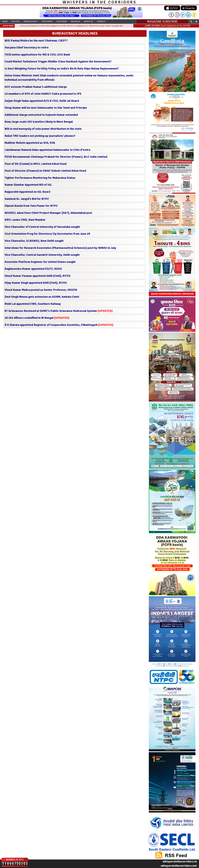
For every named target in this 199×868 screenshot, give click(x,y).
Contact (101, 21)
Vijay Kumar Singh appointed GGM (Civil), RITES (36, 283)
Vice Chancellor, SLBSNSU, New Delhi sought (34, 241)
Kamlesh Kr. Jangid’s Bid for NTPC (27, 199)
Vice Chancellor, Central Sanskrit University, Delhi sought (42, 255)
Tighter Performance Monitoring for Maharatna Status (40, 178)
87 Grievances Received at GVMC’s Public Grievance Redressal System (59, 311)
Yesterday (62, 21)
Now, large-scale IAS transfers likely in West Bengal (39, 122)
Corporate (47, 21)
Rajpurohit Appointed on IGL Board (27, 192)
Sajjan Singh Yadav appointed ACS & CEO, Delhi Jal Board (42, 101)
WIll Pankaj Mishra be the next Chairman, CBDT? (36, 41)
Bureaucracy (31, 21)
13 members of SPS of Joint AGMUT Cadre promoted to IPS (43, 94)
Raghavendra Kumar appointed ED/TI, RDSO (33, 269)
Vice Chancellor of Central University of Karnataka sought (42, 227)
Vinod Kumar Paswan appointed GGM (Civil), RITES (38, 276)
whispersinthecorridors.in (180, 861)
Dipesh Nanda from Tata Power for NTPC (31, 206)
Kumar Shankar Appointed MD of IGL (28, 185)
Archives (75, 21)
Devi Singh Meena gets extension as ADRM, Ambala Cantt (42, 297)
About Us (88, 21)
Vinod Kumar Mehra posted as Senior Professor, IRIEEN (41, 290)
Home (5, 21)
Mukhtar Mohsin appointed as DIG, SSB (30, 143)
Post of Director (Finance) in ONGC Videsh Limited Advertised (45, 171)
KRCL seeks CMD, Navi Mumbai (25, 220)
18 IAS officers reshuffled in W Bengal (37, 318)
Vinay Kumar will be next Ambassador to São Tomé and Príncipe (46, 108)
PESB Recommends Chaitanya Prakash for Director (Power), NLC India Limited (56, 157)
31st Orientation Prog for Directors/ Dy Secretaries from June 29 (47, 234)
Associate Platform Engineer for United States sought (40, 262)
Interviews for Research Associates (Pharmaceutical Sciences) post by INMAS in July (60, 248)
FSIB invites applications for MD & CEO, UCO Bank (37, 55)
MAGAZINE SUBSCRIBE (162, 21)
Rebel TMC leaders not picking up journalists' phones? (40, 136)
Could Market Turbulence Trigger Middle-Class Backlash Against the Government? (58, 61)
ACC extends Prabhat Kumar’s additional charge (36, 87)
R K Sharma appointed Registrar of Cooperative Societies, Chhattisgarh (59, 325)
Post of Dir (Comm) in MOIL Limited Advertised (36, 164)
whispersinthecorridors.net (179, 866)
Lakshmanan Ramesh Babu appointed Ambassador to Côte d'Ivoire (47, 150)
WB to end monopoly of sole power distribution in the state (43, 129)
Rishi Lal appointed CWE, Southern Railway (33, 304)
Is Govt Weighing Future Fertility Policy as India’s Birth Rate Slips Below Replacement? (62, 69)
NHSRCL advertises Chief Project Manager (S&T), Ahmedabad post (48, 213)
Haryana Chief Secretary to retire (27, 47)
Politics (16, 21)
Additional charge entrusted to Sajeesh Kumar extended (41, 115)
